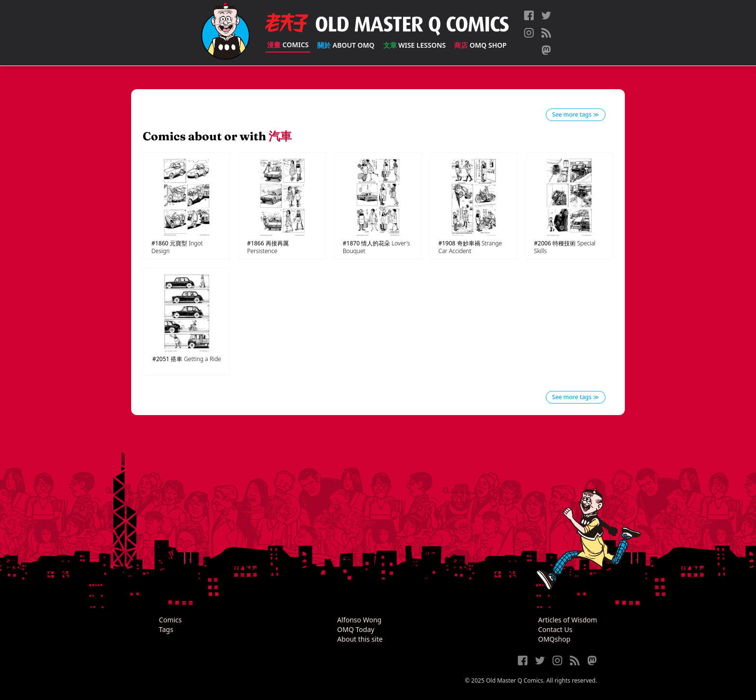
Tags (166, 629)
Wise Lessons (415, 45)
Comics (288, 45)
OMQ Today (356, 629)
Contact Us (555, 629)
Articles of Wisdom (567, 620)
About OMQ (346, 45)
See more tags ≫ (576, 114)
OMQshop (554, 639)
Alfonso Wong (359, 620)
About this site (360, 639)
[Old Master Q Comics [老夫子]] (225, 33)
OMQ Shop (480, 45)
